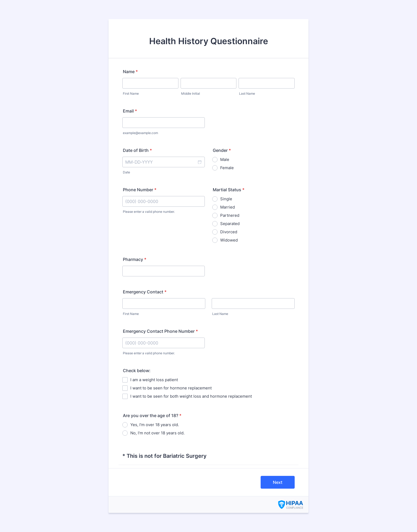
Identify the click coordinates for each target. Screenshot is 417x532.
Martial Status (229, 190)
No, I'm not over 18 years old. (157, 433)
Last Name (247, 93)
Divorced (229, 232)
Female (227, 168)
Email (130, 111)
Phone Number (140, 190)
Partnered (230, 215)
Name (130, 72)
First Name (131, 93)
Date (126, 172)
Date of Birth (137, 150)
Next (278, 482)
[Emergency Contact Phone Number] (164, 343)
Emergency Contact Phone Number (160, 331)
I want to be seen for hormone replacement (171, 388)
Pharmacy (135, 259)
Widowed (229, 240)
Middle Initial (191, 93)
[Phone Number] (164, 201)
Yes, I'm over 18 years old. (155, 425)
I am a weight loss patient (154, 380)
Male (225, 159)
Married (228, 207)
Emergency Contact (145, 292)
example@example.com (140, 133)
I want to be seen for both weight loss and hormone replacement (191, 396)
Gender (222, 150)
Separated (230, 224)
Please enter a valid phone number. (149, 212)
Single (226, 199)
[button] (199, 162)
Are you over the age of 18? (152, 415)
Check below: (137, 371)
